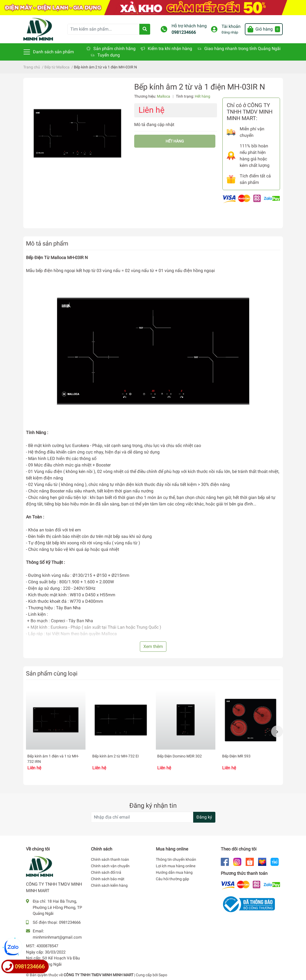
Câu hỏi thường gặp (172, 879)
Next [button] (277, 731)
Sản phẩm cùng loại (52, 673)
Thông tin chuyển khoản (176, 859)
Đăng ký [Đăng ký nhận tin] (204, 817)
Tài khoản (231, 26)
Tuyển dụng (109, 55)
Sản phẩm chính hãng (114, 49)
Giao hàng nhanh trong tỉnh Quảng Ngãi (242, 49)
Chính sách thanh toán (110, 859)
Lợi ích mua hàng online (176, 866)
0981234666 (184, 32)
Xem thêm (153, 646)
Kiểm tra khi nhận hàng (170, 49)
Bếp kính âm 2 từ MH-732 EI (116, 756)
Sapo (163, 975)
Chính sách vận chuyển (110, 866)
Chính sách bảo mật (108, 879)
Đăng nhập (230, 32)
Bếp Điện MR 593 (236, 756)
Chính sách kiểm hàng (109, 885)
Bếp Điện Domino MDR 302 (180, 756)
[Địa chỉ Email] (153, 817)
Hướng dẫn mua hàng (174, 872)
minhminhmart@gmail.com (57, 937)
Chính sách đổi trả (106, 872)
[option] (56, 731)
